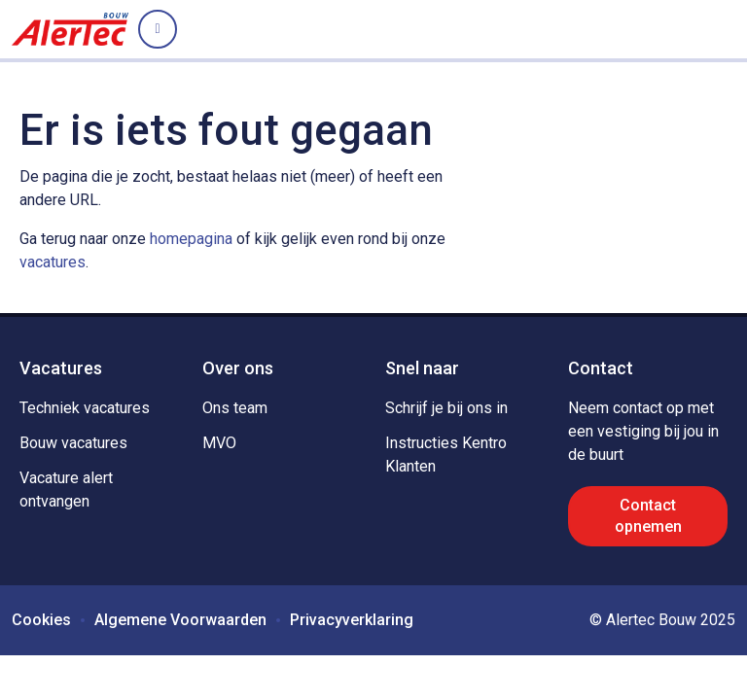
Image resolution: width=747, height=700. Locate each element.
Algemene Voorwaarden (180, 620)
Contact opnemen (648, 516)
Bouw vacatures (73, 443)
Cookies (41, 620)
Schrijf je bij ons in (446, 408)
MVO (219, 443)
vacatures (53, 262)
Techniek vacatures (85, 408)
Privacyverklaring (352, 620)
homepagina (191, 239)
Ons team (235, 408)
